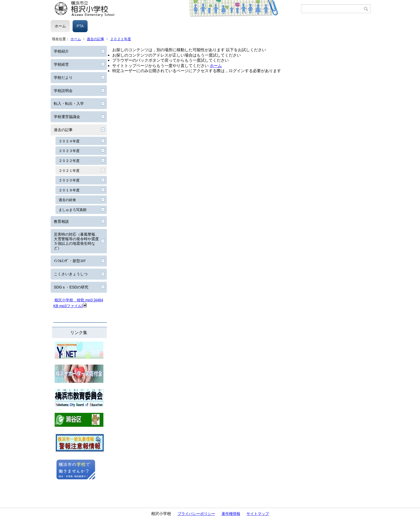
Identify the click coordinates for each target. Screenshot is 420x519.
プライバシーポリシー (196, 514)
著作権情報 (231, 514)
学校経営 (61, 64)
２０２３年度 (69, 151)
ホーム (60, 26)
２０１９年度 (69, 190)
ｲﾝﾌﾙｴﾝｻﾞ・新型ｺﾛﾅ (70, 261)
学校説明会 (63, 91)
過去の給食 (67, 200)
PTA (80, 26)
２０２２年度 (69, 161)
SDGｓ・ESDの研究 (71, 287)
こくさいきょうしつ (71, 274)
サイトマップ (258, 514)
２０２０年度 (69, 180)
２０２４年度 (69, 141)
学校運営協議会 (67, 117)
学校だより (63, 77)
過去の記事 (95, 39)
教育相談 (61, 221)
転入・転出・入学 (69, 103)
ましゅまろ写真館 (73, 210)
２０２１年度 (121, 39)
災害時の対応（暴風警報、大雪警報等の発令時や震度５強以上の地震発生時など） (76, 241)
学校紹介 (61, 51)
